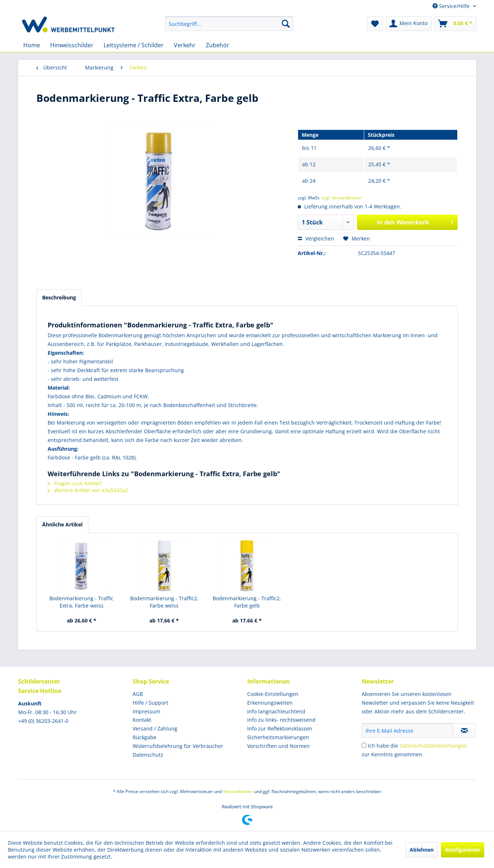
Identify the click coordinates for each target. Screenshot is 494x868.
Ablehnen (422, 850)
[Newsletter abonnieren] (464, 730)
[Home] (32, 45)
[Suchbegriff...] (229, 24)
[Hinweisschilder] (72, 45)
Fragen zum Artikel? (75, 483)
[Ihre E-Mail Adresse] (407, 730)
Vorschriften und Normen (278, 746)
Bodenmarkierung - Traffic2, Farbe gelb (247, 602)
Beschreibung (59, 297)
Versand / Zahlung (155, 728)
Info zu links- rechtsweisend (281, 720)
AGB (138, 694)
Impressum (146, 711)
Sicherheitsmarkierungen (278, 737)
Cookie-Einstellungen (273, 694)
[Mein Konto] (409, 24)
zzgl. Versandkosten (342, 198)
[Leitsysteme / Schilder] (134, 45)
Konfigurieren (463, 850)
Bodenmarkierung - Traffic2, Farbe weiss (164, 602)
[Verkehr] (185, 45)
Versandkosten (238, 791)
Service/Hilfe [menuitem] (452, 6)
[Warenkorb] (455, 24)
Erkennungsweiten (270, 703)
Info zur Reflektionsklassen (280, 728)
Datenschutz (148, 755)
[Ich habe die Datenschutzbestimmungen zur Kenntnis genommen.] (364, 745)
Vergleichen (316, 238)
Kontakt (142, 720)
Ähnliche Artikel (62, 524)
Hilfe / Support (150, 703)
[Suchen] (286, 24)
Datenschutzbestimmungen (433, 746)
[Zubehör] (218, 45)
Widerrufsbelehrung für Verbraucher (178, 746)
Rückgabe (144, 737)
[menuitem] (229, 24)
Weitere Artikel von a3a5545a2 (88, 490)
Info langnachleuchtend (276, 711)
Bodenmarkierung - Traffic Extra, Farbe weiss (81, 602)
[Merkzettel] (375, 24)
